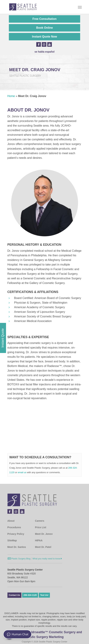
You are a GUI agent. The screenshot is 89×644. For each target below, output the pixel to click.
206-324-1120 (30, 595)
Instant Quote (3, 338)
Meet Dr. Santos (17, 547)
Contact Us (14, 595)
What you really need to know (47, 559)
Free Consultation (44, 19)
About (11, 521)
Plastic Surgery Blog (19, 559)
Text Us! (44, 595)
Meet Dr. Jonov (44, 534)
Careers (40, 521)
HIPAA (39, 540)
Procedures (14, 527)
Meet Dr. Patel (43, 547)
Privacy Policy (16, 534)
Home (11, 96)
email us (22, 472)
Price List (41, 527)
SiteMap (12, 540)
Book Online (44, 28)
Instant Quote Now (44, 37)
